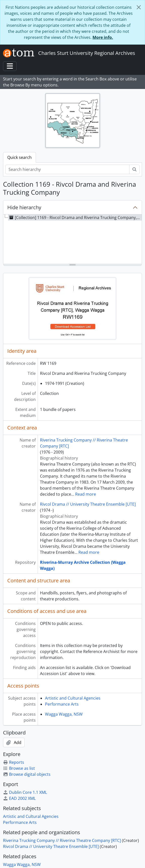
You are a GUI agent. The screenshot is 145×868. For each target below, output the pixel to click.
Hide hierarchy (24, 207)
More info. (103, 37)
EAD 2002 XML (19, 798)
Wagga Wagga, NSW (64, 714)
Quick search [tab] (19, 157)
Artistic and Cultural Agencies (73, 698)
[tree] (72, 240)
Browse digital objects (27, 774)
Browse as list (19, 768)
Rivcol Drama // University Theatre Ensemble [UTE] (88, 504)
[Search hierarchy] (67, 169)
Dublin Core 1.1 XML (25, 792)
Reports (14, 762)
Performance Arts (62, 704)
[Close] (139, 7)
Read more (86, 494)
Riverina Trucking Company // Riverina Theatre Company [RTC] (62, 840)
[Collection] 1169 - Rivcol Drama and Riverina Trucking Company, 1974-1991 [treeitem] (75, 218)
